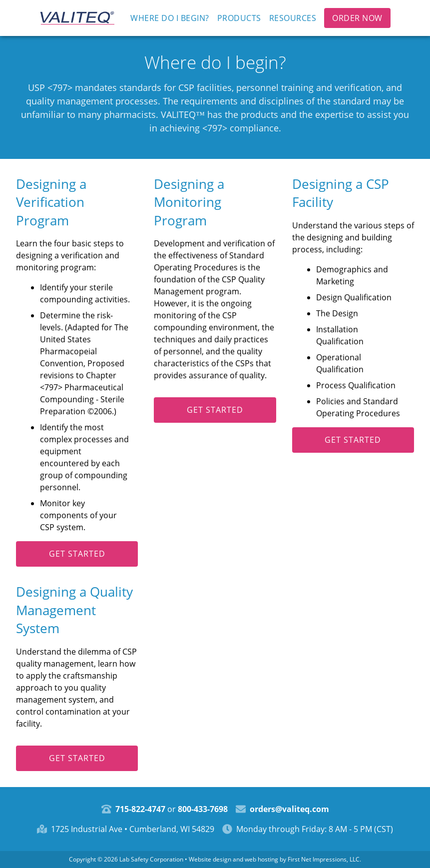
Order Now (357, 18)
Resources (293, 18)
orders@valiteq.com (289, 809)
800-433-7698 (203, 809)
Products (239, 18)
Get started (77, 554)
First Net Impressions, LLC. (324, 859)
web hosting (261, 859)
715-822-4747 (140, 809)
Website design (210, 859)
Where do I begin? (170, 18)
